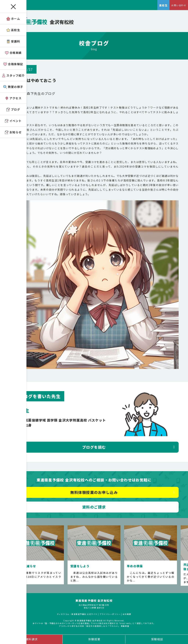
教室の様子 (13, 87)
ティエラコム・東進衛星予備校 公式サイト (77, 616)
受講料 (13, 41)
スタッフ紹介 (13, 75)
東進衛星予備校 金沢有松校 (94, 602)
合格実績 (13, 53)
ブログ (13, 109)
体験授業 (94, 639)
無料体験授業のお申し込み (94, 494)
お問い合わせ (179, 5)
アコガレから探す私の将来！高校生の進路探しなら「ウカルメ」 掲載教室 (94, 628)
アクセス (13, 98)
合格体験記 (13, 64)
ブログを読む (94, 449)
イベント (13, 121)
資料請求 (32, 639)
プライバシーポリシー (110, 616)
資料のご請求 (94, 509)
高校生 (13, 30)
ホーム (13, 19)
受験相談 (157, 639)
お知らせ (13, 132)
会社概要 (127, 616)
